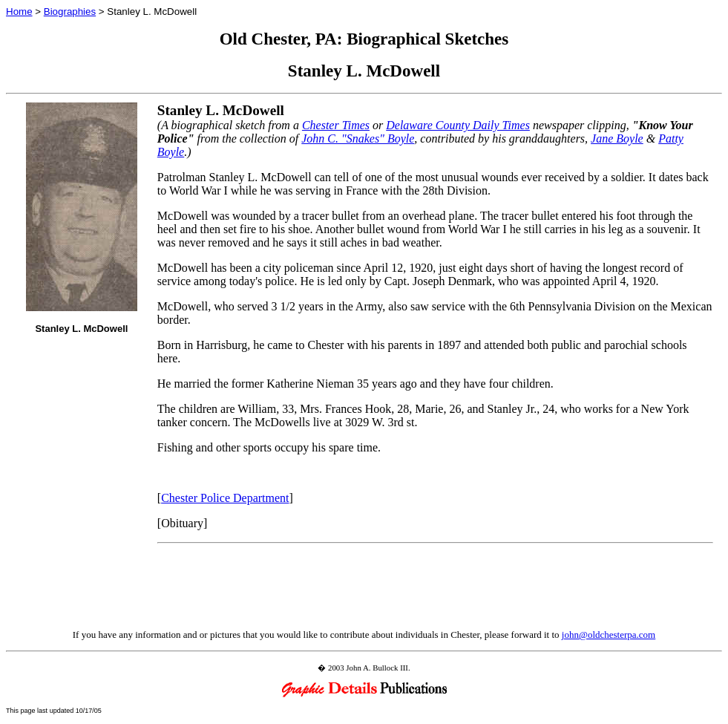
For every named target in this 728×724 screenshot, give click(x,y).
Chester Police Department (225, 498)
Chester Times (336, 125)
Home (19, 12)
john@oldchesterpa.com (609, 635)
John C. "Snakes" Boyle (358, 138)
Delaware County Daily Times (458, 125)
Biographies (70, 12)
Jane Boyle (617, 138)
